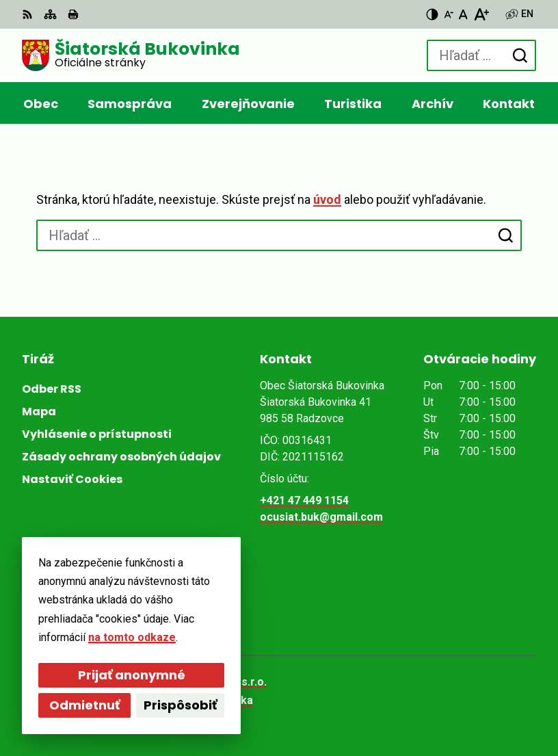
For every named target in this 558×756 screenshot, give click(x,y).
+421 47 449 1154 (304, 500)
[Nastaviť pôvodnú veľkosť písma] (463, 14)
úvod (327, 199)
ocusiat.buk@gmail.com (321, 517)
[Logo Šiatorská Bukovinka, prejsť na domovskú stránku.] (131, 55)
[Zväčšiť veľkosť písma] (481, 14)
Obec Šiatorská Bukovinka (185, 700)
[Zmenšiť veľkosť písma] (449, 14)
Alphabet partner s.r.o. (209, 682)
